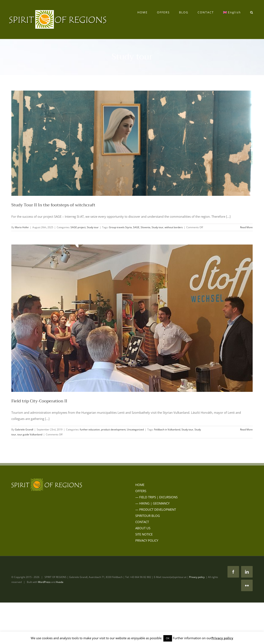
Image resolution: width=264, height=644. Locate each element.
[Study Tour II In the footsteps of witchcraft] (132, 143)
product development (113, 430)
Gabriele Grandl (24, 430)
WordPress (44, 582)
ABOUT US (143, 528)
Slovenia (146, 227)
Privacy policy (197, 577)
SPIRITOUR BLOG (148, 516)
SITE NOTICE (144, 534)
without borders (174, 227)
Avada (60, 582)
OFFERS (141, 491)
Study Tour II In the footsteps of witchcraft (53, 205)
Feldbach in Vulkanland (167, 430)
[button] (252, 12)
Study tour (93, 227)
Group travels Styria (120, 227)
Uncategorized (135, 430)
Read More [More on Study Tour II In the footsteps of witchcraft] (246, 227)
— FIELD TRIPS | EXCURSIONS (156, 497)
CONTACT (142, 522)
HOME (140, 485)
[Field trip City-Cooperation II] (132, 318)
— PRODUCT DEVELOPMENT (156, 509)
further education (90, 430)
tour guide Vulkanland (30, 434)
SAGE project (78, 227)
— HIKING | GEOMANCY (152, 503)
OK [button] (168, 638)
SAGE (136, 227)
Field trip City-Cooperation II (39, 401)
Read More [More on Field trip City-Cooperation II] (246, 430)
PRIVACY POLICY (147, 540)
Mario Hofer (22, 227)
